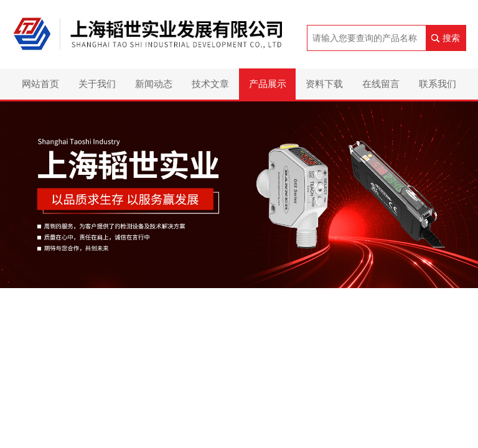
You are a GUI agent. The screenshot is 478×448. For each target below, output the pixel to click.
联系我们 (438, 84)
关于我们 (97, 84)
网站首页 (40, 84)
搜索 (451, 38)
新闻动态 (154, 84)
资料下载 (324, 84)
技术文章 (210, 84)
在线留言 (381, 84)
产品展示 (268, 84)
